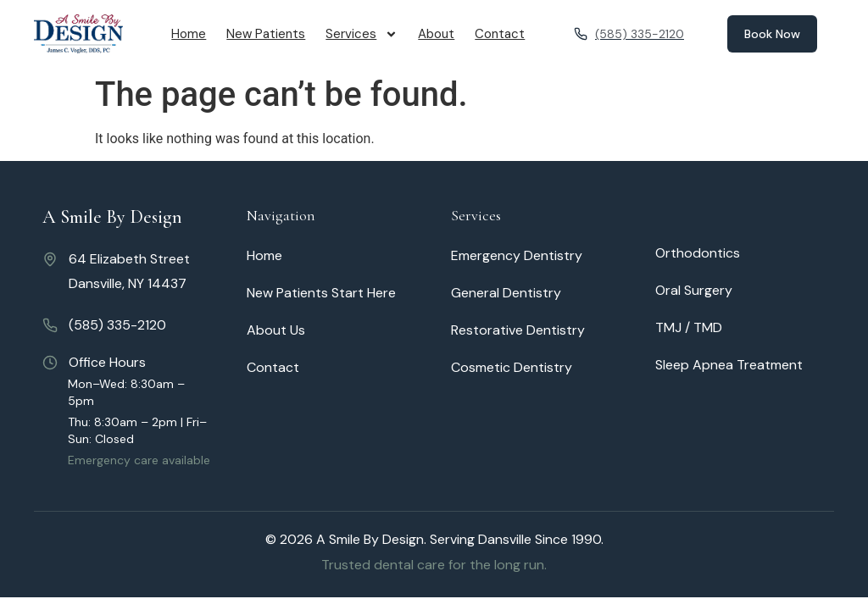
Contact (500, 34)
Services (362, 34)
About (436, 34)
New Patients (266, 34)
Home (189, 34)
